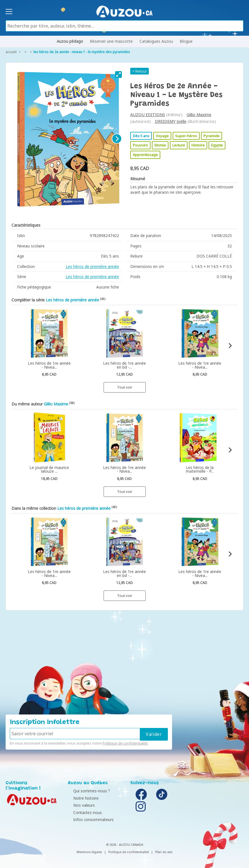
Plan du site (164, 852)
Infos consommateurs (90, 819)
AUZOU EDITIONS (148, 115)
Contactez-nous (84, 812)
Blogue (186, 41)
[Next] (117, 139)
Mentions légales (89, 852)
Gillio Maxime (199, 115)
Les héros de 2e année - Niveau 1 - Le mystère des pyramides (82, 52)
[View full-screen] (118, 75)
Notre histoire (82, 798)
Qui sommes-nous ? (88, 791)
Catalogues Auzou (156, 41)
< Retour (140, 71)
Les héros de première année (92, 266)
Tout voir (125, 387)
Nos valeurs (80, 805)
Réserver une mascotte (111, 41)
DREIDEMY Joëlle (171, 121)
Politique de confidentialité (125, 743)
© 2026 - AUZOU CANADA (125, 845)
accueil (11, 52)
